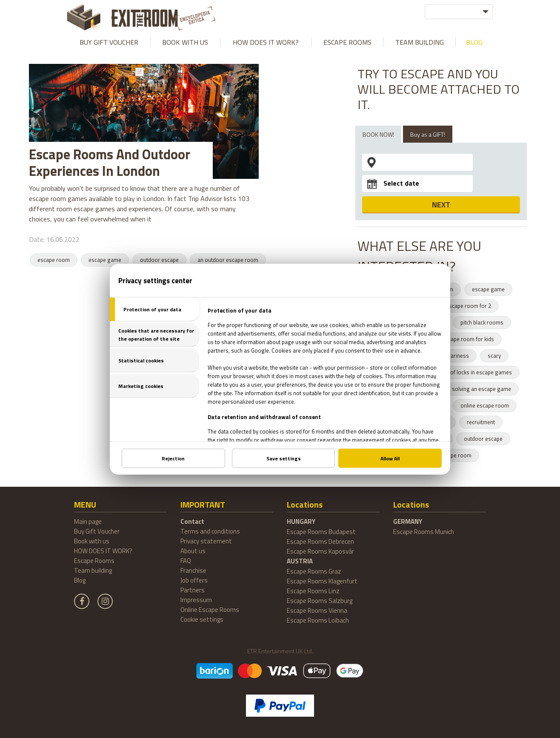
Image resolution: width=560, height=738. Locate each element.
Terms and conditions (210, 531)
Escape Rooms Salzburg (320, 601)
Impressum (196, 600)
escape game (105, 260)
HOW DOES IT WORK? (266, 42)
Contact (192, 521)
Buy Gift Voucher (109, 42)
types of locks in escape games (474, 372)
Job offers (194, 580)
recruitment (481, 422)
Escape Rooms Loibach (318, 620)
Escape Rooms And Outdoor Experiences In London (110, 162)
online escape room (485, 405)
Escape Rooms (347, 42)
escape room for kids (468, 339)
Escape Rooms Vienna (317, 610)
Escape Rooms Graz (314, 571)
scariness (457, 356)
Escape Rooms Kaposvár (320, 551)
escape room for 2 (469, 306)
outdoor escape (159, 260)
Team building (420, 42)
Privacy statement (206, 541)
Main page (88, 521)
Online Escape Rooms (210, 610)
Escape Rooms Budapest (321, 532)
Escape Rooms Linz (313, 591)
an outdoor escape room (228, 260)
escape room (54, 260)
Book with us (185, 42)
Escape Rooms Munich (424, 532)
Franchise (193, 570)
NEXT (441, 205)
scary (494, 356)
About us (193, 551)
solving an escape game (481, 389)
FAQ (186, 561)
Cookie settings (202, 619)
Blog (474, 42)
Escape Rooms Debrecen (320, 541)
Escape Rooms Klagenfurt (322, 581)
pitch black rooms (482, 322)
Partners (193, 590)
